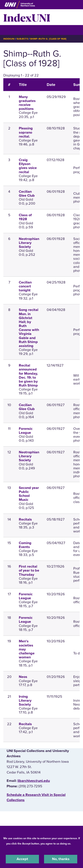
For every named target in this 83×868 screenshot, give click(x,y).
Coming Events (25, 545)
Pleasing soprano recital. (26, 132)
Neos (23, 677)
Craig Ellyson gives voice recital (28, 166)
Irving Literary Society (25, 701)
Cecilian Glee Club (27, 194)
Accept (22, 859)
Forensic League (26, 431)
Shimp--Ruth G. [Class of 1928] (48, 39)
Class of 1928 (25, 217)
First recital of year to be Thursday (29, 570)
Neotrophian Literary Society (29, 243)
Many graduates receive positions (27, 103)
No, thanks (61, 859)
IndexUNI (27, 17)
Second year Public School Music (29, 494)
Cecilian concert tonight (25, 286)
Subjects (22, 39)
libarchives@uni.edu (34, 781)
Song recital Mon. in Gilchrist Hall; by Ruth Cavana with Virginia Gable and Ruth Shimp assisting (29, 328)
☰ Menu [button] (11, 30)
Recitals (25, 519)
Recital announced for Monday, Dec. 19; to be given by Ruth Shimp (28, 375)
